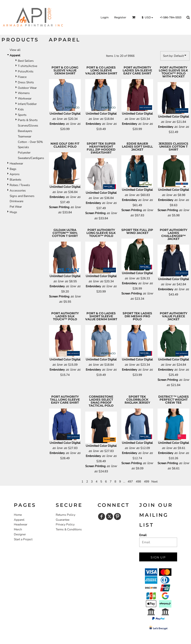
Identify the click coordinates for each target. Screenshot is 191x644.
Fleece (22, 77)
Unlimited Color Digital (65, 114)
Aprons (15, 174)
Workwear (25, 98)
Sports (22, 115)
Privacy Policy (65, 524)
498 (138, 482)
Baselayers (25, 131)
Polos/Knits (26, 71)
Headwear (16, 163)
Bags (13, 169)
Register (120, 17)
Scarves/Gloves (28, 126)
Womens (24, 93)
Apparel (19, 520)
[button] (134, 17)
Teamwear (25, 136)
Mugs (13, 212)
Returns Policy (66, 515)
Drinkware (16, 201)
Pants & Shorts (28, 120)
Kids (21, 109)
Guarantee (63, 520)
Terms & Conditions (69, 529)
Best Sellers (26, 61)
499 (147, 482)
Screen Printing (59, 207)
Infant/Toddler (27, 104)
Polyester (24, 153)
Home (18, 515)
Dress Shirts (26, 82)
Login (105, 17)
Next (154, 482)
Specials (23, 147)
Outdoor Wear (27, 88)
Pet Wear (16, 207)
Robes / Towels (20, 185)
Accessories (18, 191)
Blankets (15, 180)
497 (130, 482)
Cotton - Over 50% (30, 142)
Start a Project (23, 539)
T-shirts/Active (27, 66)
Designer (20, 534)
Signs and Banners (22, 196)
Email (143, 535)
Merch (18, 529)
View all (15, 50)
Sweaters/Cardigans (31, 158)
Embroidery (57, 124)
